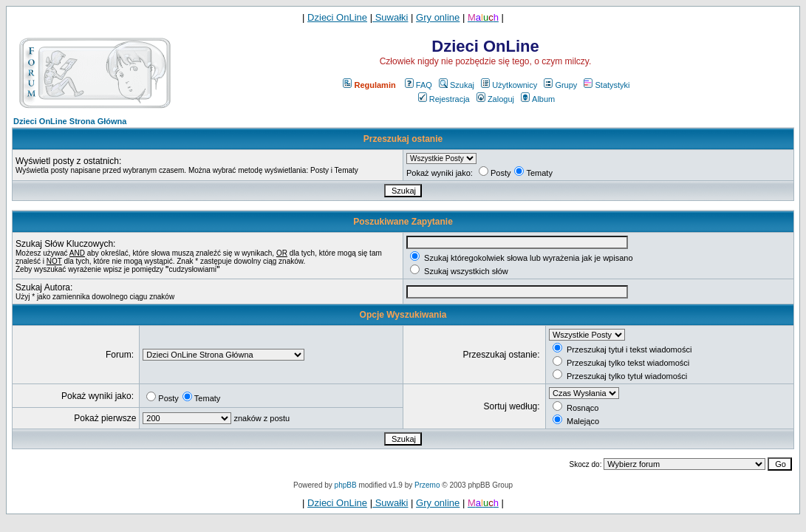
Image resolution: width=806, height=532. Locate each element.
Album (538, 99)
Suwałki (390, 17)
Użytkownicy (509, 85)
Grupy (560, 85)
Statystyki (607, 85)
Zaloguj (495, 99)
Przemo (427, 485)
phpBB (346, 485)
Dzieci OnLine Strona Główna (70, 121)
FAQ (419, 85)
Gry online (438, 17)
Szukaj (457, 85)
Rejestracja (444, 99)
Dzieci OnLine (337, 17)
